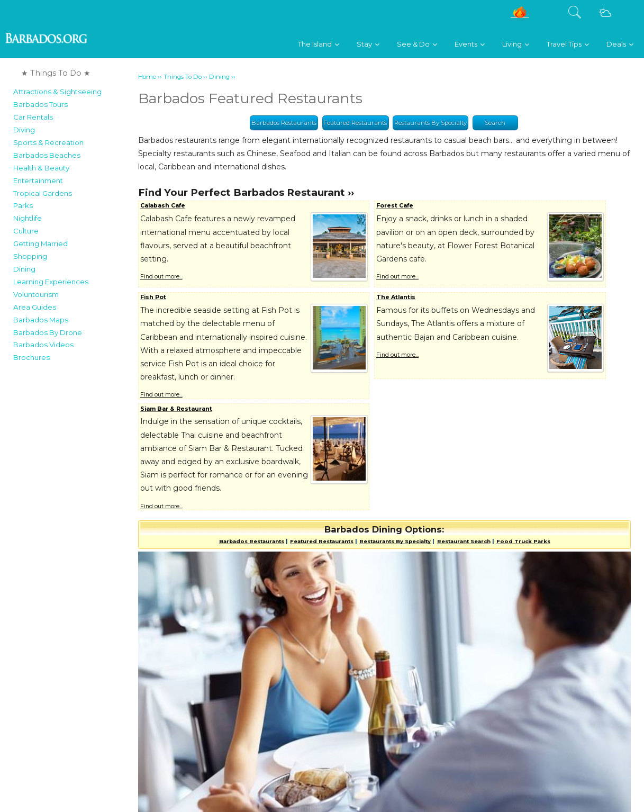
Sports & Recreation (48, 142)
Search (495, 123)
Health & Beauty (41, 168)
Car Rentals (33, 117)
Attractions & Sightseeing (57, 92)
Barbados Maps (41, 320)
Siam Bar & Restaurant (176, 409)
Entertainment (38, 181)
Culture (26, 231)
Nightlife (28, 218)
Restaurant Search (464, 541)
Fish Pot (153, 297)
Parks (23, 205)
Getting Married (40, 243)
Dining (24, 269)
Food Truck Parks (523, 541)
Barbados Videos (43, 345)
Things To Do (183, 77)
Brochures (31, 357)
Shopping (30, 256)
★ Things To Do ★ (56, 73)
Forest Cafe (395, 206)
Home (147, 77)
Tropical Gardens (43, 193)
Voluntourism (36, 294)
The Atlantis (396, 297)
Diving (24, 130)
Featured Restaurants (355, 123)
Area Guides (35, 307)
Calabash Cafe (163, 206)
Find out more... (161, 277)
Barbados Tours (40, 104)
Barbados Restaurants (284, 123)
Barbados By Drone (48, 332)
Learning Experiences (51, 282)
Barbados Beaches (47, 155)
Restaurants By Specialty (430, 123)
